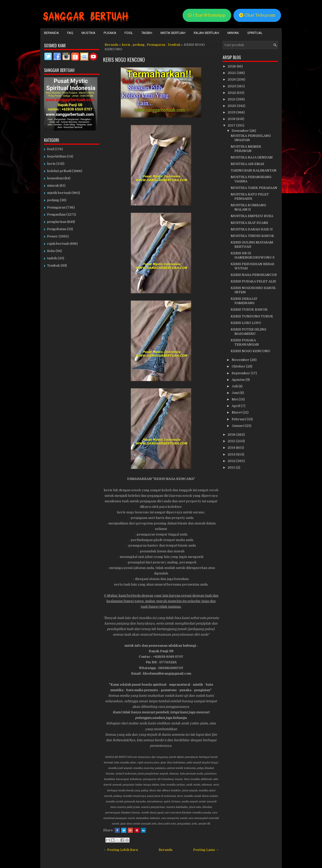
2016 (232, 435)
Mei (235, 399)
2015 (232, 441)
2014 (232, 448)
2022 (232, 93)
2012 (232, 461)
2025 (232, 73)
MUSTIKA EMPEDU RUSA (252, 216)
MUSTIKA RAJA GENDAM (252, 157)
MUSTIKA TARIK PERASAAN (254, 188)
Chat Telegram (257, 15)
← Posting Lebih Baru (120, 850)
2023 (232, 86)
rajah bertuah (58, 244)
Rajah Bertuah (206, 33)
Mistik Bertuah (173, 33)
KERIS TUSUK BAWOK (249, 309)
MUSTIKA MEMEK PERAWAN (246, 149)
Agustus (239, 380)
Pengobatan (57, 229)
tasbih (52, 258)
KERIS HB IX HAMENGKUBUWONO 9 (253, 255)
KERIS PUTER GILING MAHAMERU (248, 332)
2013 (232, 454)
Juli (235, 386)
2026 (232, 66)
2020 (232, 106)
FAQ (70, 33)
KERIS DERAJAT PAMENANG (244, 301)
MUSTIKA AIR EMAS (247, 164)
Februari (239, 419)
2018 (232, 119)
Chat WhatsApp (207, 15)
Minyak (233, 33)
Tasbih (147, 33)
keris (126, 45)
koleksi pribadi (59, 171)
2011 (232, 467)
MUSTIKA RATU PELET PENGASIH (250, 196)
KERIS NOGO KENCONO (124, 60)
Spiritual (255, 33)
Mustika (88, 33)
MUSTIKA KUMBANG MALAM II (248, 207)
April (236, 406)
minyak (53, 185)
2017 (232, 125)
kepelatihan (57, 156)
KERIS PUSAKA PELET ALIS (253, 281)
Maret (237, 412)
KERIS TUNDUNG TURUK (252, 316)
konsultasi (55, 178)
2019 (232, 112)
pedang (139, 45)
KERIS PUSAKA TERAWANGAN (245, 342)
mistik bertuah (59, 193)
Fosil (129, 33)
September (241, 373)
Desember (241, 131)
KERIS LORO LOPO (246, 323)
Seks (51, 251)
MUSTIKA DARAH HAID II (252, 229)
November (241, 360)
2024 (232, 79)
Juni (236, 393)
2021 (232, 99)
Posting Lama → (206, 850)
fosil (51, 149)
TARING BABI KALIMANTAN (254, 170)
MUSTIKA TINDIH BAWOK (252, 236)
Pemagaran (156, 45)
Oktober (239, 366)
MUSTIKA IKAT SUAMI (249, 223)
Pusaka (110, 33)
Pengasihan (56, 214)
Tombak (174, 45)
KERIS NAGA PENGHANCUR (254, 275)
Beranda (51, 33)
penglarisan (57, 222)
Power (52, 236)
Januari (238, 426)
